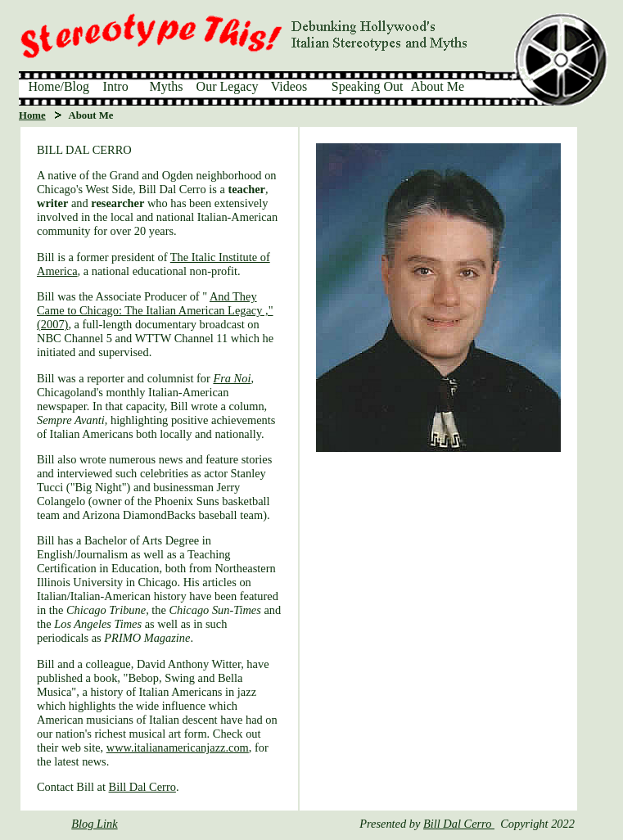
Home (32, 115)
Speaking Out (368, 86)
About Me (438, 86)
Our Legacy (228, 86)
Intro (116, 86)
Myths (167, 86)
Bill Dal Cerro (142, 787)
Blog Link (94, 824)
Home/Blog (59, 86)
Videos (289, 86)
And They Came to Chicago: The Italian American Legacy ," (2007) (155, 310)
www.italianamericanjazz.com (178, 747)
